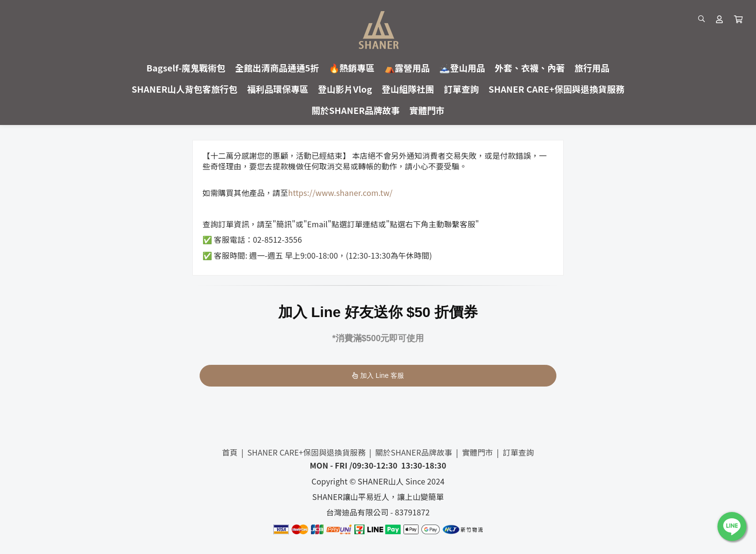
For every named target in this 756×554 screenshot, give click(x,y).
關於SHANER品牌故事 (414, 452)
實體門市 (478, 452)
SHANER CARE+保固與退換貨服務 (306, 452)
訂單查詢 (519, 452)
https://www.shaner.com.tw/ (341, 193)
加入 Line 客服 (378, 375)
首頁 (230, 452)
